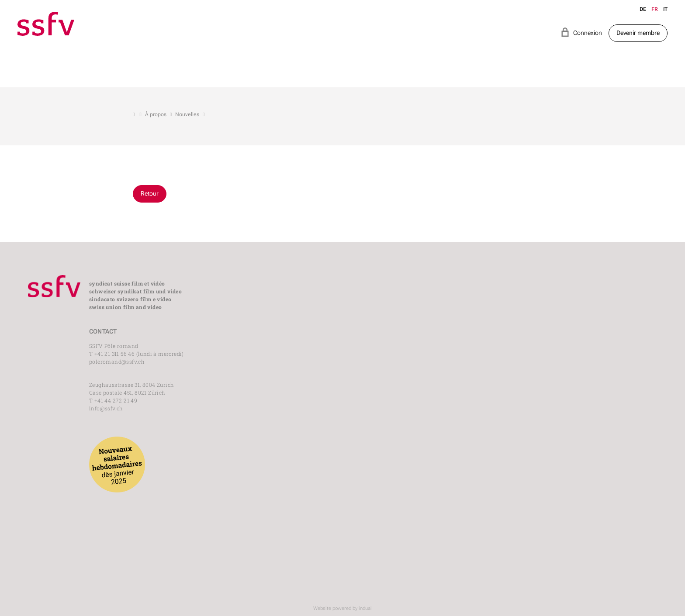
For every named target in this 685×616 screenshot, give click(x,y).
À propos (156, 114)
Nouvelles (187, 114)
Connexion (581, 32)
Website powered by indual (342, 608)
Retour (150, 193)
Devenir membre (638, 33)
